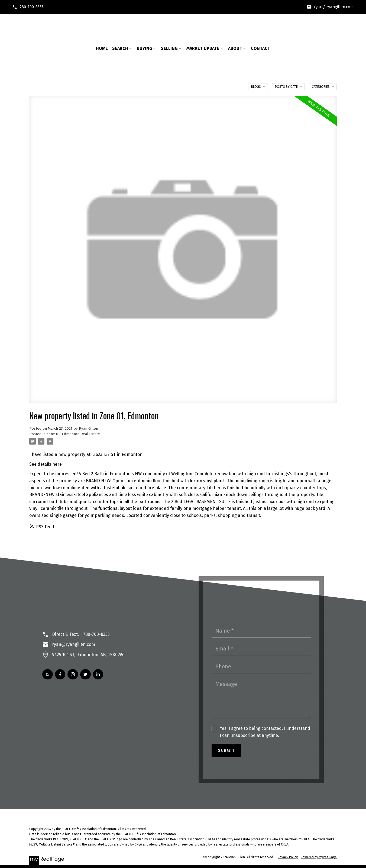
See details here (46, 464)
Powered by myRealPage (319, 857)
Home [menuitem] (102, 48)
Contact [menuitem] (260, 48)
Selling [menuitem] (169, 48)
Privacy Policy (288, 857)
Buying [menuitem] (145, 48)
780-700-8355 (32, 7)
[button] (29, 7)
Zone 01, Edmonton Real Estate (73, 434)
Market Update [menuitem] (203, 48)
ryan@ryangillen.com (334, 7)
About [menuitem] (235, 48)
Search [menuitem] (120, 48)
